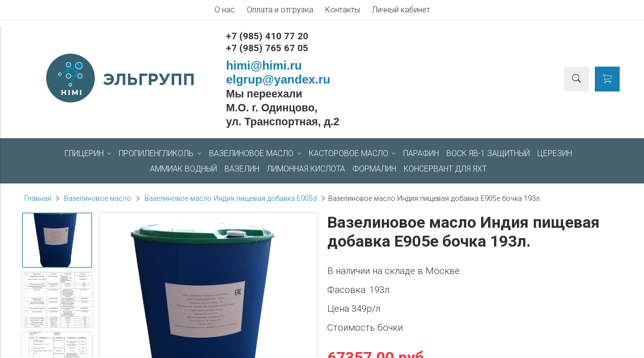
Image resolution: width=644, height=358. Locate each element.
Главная (38, 199)
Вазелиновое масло (98, 199)
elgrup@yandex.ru (278, 79)
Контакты (343, 10)
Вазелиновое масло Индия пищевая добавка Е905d (231, 199)
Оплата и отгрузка (280, 10)
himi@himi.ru (264, 65)
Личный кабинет (401, 10)
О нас (225, 10)
